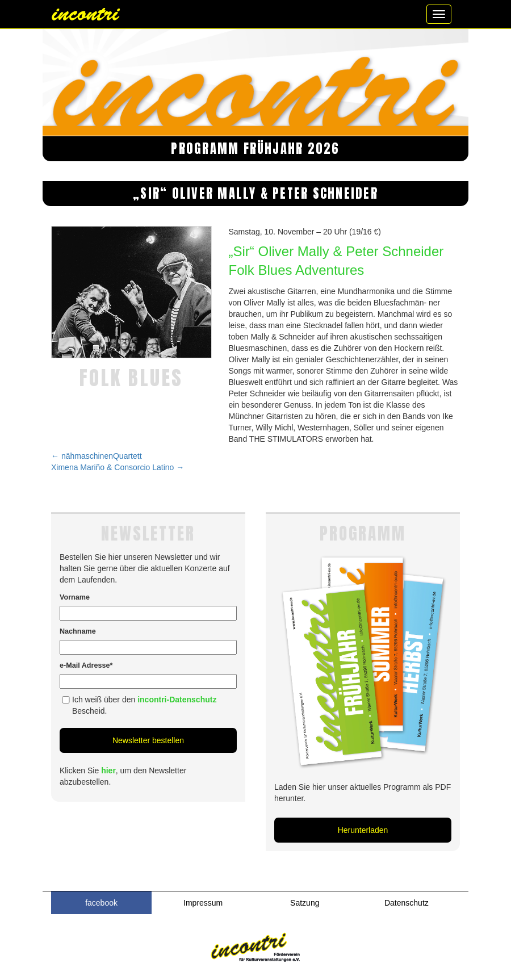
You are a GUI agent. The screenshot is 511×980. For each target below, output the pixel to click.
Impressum (203, 903)
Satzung (305, 903)
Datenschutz (407, 903)
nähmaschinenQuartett (97, 456)
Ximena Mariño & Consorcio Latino (118, 467)
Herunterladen (363, 830)
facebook (101, 903)
